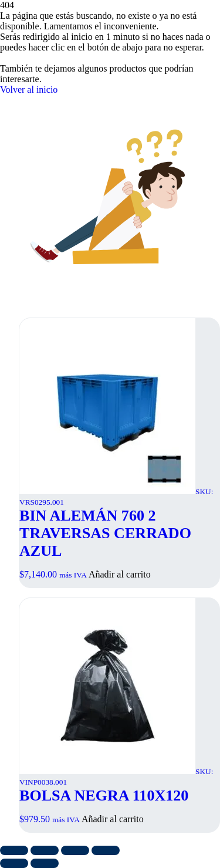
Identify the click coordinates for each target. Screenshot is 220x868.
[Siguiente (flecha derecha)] (45, 863)
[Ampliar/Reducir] (14, 850)
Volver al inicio (29, 89)
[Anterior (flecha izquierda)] (14, 863)
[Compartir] (75, 850)
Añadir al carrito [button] (120, 574)
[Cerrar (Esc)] (106, 850)
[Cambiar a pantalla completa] (45, 850)
